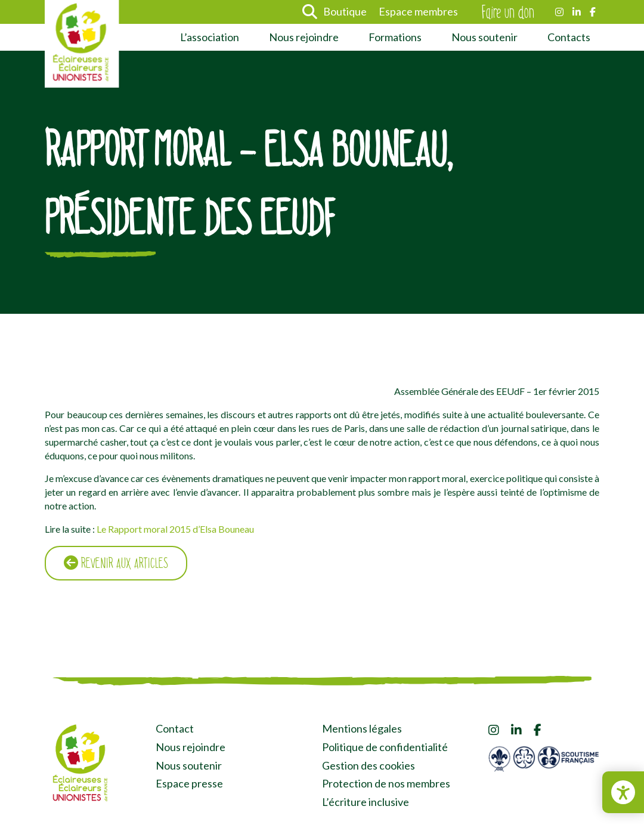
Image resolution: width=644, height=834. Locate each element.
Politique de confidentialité (385, 747)
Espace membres (418, 11)
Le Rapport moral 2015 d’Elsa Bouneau (175, 529)
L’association (210, 37)
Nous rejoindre (304, 37)
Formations (395, 37)
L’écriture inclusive (366, 802)
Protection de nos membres (386, 783)
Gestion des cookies (369, 765)
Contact (175, 728)
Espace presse (189, 783)
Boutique (345, 11)
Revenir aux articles (116, 563)
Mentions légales (362, 728)
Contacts (569, 37)
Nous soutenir (484, 37)
